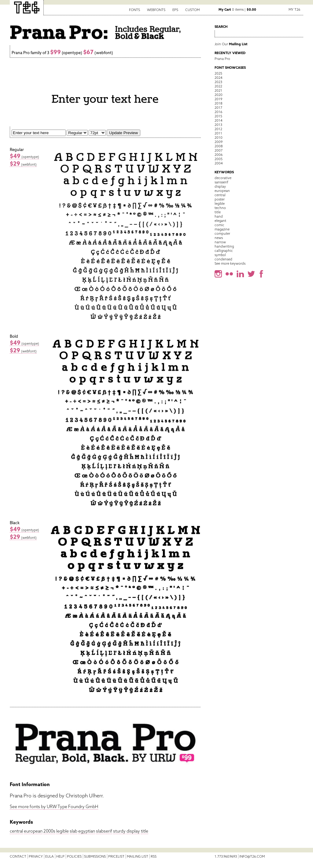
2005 (219, 159)
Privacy (36, 856)
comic (219, 225)
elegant (220, 221)
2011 (218, 133)
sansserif (221, 182)
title (145, 831)
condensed (223, 259)
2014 (219, 120)
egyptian (87, 831)
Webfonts (156, 10)
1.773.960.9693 (226, 856)
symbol (220, 255)
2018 (218, 103)
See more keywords (230, 263)
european (33, 831)
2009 (219, 142)
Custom (192, 10)
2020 (219, 95)
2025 (218, 73)
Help (60, 856)
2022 (218, 86)
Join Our (231, 44)
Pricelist (116, 856)
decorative (223, 178)
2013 (218, 125)
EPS (175, 10)
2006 (219, 155)
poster (220, 199)
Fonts (134, 10)
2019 (218, 99)
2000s (49, 831)
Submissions (95, 856)
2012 (218, 129)
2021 (218, 90)
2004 (219, 163)
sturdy (119, 831)
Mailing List (138, 856)
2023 (218, 82)
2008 (219, 146)
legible (63, 831)
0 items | (237, 9)
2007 (219, 150)
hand (219, 216)
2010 (219, 138)
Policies (74, 856)
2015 (218, 116)
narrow (220, 242)
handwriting (224, 246)
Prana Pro (222, 59)
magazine (222, 229)
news (219, 238)
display (133, 831)
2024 (219, 78)
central (16, 831)
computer (222, 234)
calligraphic (224, 251)
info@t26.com (252, 856)
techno (220, 208)
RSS (154, 856)
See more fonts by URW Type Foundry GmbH (54, 807)
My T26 (294, 9)
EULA (50, 856)
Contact (18, 856)
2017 (218, 108)
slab (74, 831)
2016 (218, 112)
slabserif (104, 831)
